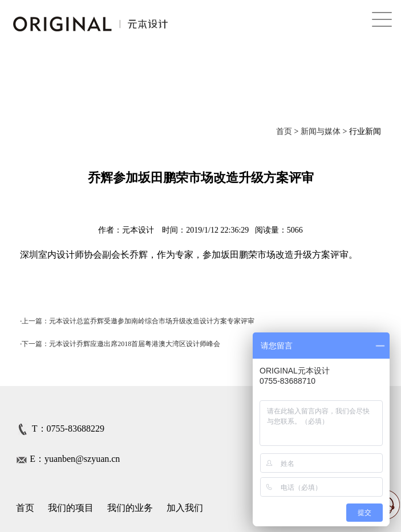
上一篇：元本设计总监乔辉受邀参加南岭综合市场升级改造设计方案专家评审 (138, 321)
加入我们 (185, 508)
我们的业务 (130, 508)
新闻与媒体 (321, 131)
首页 (284, 131)
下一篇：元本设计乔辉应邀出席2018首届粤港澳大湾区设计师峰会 (121, 344)
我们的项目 (71, 508)
